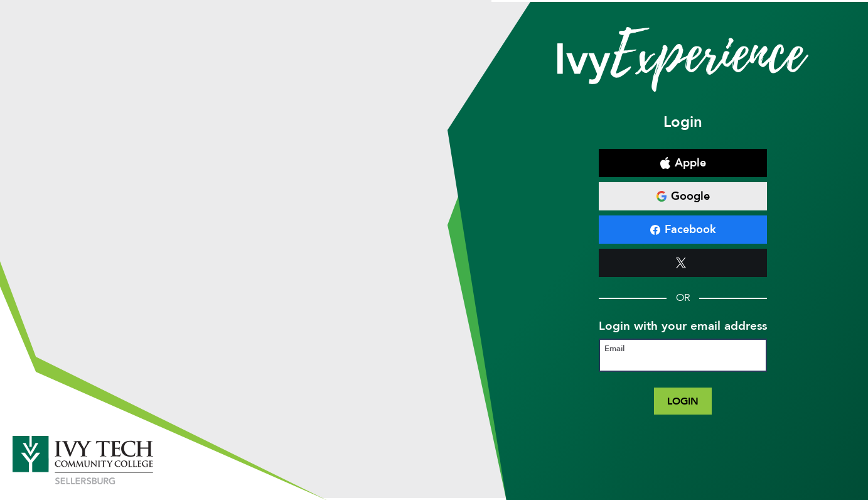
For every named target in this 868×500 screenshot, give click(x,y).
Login (683, 401)
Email (614, 349)
